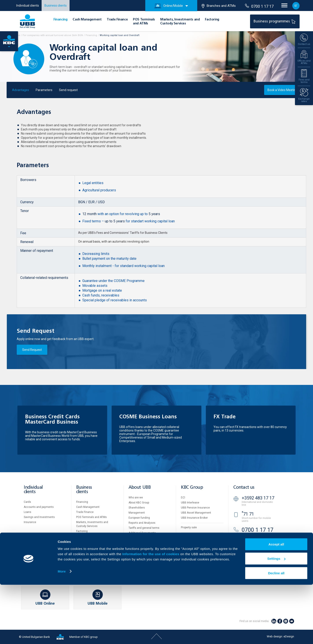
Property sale (189, 527)
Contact (133, 558)
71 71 (248, 514)
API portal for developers (196, 557)
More (62, 630)
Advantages (21, 90)
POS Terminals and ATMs (91, 517)
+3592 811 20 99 (258, 542)
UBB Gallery (136, 538)
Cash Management (87, 20)
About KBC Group (139, 503)
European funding (139, 518)
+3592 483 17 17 (258, 498)
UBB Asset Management (196, 513)
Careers (133, 543)
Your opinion (136, 553)
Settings (276, 618)
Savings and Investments (39, 517)
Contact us (244, 488)
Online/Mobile (169, 6)
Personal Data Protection (196, 547)
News (132, 548)
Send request (68, 90)
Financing (60, 20)
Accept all (276, 603)
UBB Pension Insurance (195, 508)
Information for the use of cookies (151, 613)
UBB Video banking (257, 557)
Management (137, 513)
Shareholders (137, 508)
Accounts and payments (39, 507)
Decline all (276, 632)
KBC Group (192, 488)
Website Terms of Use (194, 537)
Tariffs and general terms (144, 528)
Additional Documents (142, 533)
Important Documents (194, 552)
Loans (28, 512)
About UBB (140, 488)
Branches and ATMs (219, 6)
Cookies (186, 542)
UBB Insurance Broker (194, 518)
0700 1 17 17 (259, 6)
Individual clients (28, 5)
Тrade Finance (117, 20)
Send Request (32, 350)
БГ (296, 6)
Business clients (56, 5)
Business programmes (275, 21)
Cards (27, 502)
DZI (183, 498)
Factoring (212, 20)
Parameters (44, 90)
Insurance (30, 522)
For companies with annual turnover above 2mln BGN (53, 35)
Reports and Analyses (142, 523)
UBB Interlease (190, 503)
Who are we (136, 498)
